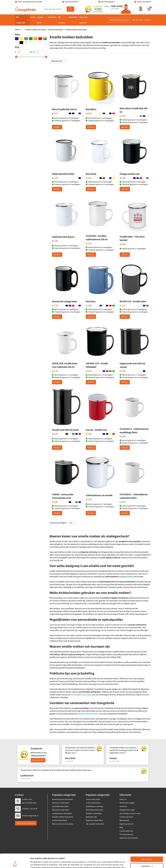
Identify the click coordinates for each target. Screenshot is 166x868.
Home (17, 30)
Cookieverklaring (126, 831)
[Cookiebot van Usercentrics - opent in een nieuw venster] (15, 864)
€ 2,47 (55, 434)
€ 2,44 (55, 241)
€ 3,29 (89, 499)
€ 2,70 (123, 116)
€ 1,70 (55, 178)
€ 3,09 (55, 502)
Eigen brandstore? (127, 824)
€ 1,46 (89, 306)
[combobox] (54, 9)
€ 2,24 (123, 371)
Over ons (123, 799)
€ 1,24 (55, 306)
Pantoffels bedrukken (60, 806)
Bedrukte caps (91, 817)
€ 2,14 (55, 371)
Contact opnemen (126, 817)
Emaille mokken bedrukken (63, 817)
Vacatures (123, 806)
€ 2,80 (89, 434)
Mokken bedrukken (56, 30)
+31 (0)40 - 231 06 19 (143, 20)
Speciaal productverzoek (119, 20)
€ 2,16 (89, 371)
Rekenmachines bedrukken (63, 824)
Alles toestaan (147, 846)
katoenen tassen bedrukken (88, 714)
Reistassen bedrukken (61, 810)
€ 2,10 (89, 178)
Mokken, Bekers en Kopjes (36, 30)
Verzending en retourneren (130, 813)
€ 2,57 (55, 113)
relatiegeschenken (126, 577)
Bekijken (57, 127)
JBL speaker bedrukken (95, 824)
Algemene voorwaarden (129, 838)
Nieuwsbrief (124, 820)
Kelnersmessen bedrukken (62, 799)
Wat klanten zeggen (127, 803)
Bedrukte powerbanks (95, 810)
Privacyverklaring (126, 834)
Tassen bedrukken (93, 799)
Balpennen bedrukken (95, 820)
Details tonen (36, 863)
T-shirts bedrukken (93, 803)
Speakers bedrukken (94, 813)
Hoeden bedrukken (60, 820)
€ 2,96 (123, 437)
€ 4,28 (123, 502)
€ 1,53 (123, 306)
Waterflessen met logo (95, 806)
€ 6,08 (123, 244)
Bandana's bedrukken (61, 803)
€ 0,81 (89, 113)
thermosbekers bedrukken (81, 695)
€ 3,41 (89, 244)
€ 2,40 (123, 178)
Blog (121, 827)
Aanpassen (147, 853)
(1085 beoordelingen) (38, 756)
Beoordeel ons (38, 760)
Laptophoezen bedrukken (62, 813)
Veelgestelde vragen (127, 810)
